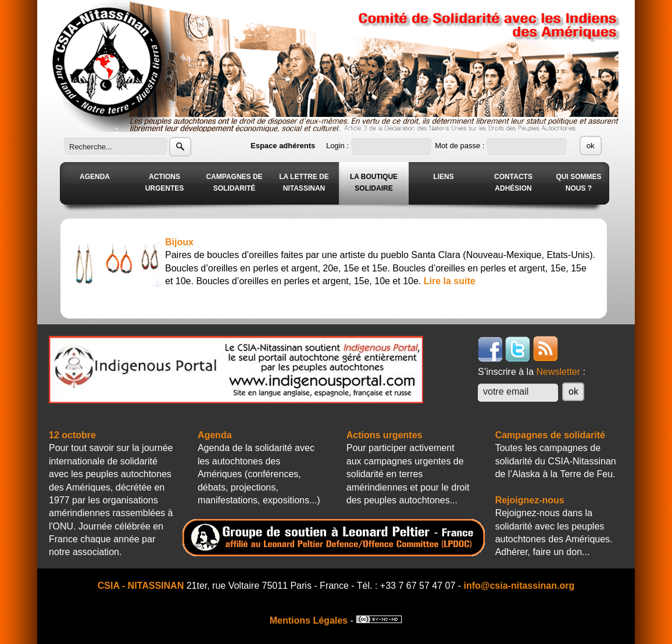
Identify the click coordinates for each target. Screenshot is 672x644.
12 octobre (72, 435)
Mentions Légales (309, 620)
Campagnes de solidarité (550, 435)
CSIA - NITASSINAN (141, 586)
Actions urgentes (385, 435)
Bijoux (179, 242)
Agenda (215, 435)
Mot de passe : (461, 146)
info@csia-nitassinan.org (519, 586)
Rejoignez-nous (530, 500)
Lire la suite (450, 281)
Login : (339, 146)
